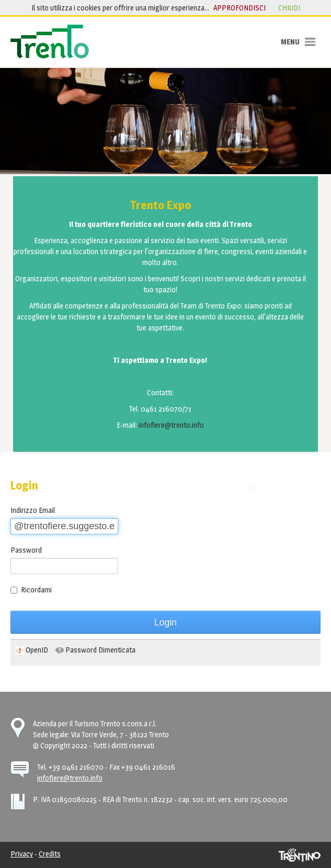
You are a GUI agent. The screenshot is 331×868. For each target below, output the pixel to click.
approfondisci (239, 8)
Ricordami (31, 590)
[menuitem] (32, 650)
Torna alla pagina (286, 486)
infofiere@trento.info (171, 425)
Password (26, 550)
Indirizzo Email (33, 510)
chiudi (289, 8)
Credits (50, 854)
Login (165, 622)
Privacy (22, 854)
